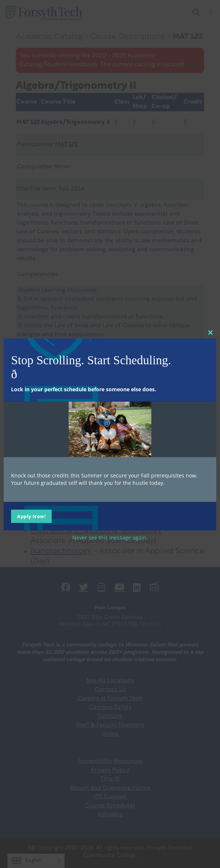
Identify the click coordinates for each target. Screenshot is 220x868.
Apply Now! (31, 516)
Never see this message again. (110, 538)
